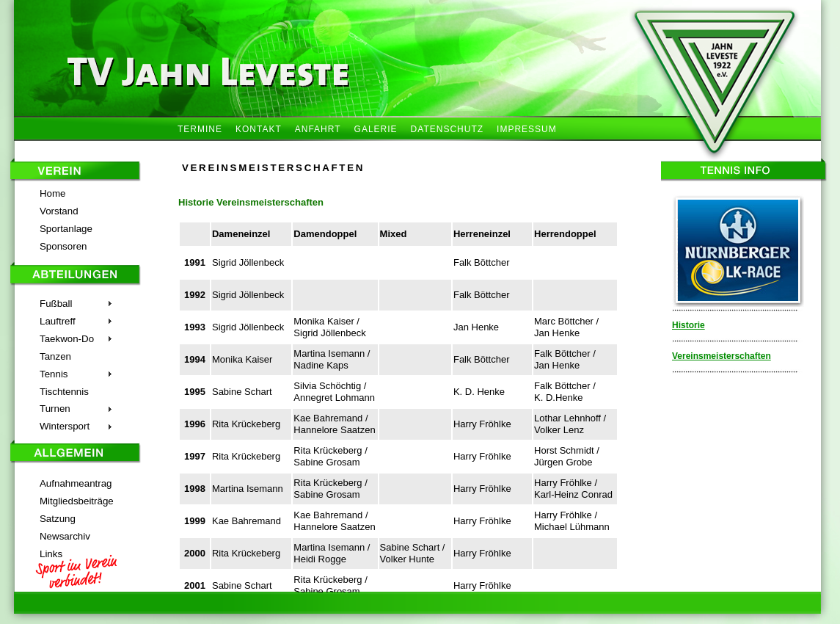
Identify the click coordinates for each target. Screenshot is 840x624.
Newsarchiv (65, 536)
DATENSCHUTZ (447, 129)
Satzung (58, 519)
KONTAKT (259, 129)
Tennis (54, 374)
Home (53, 193)
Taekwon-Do (67, 339)
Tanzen (55, 356)
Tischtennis (64, 392)
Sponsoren (63, 246)
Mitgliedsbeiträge (77, 501)
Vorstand (59, 211)
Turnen (55, 409)
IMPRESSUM (527, 129)
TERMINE (200, 129)
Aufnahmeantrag (76, 483)
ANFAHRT (318, 129)
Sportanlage (66, 229)
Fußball (56, 304)
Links (51, 554)
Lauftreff (58, 321)
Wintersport (65, 426)
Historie (689, 325)
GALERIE (376, 129)
